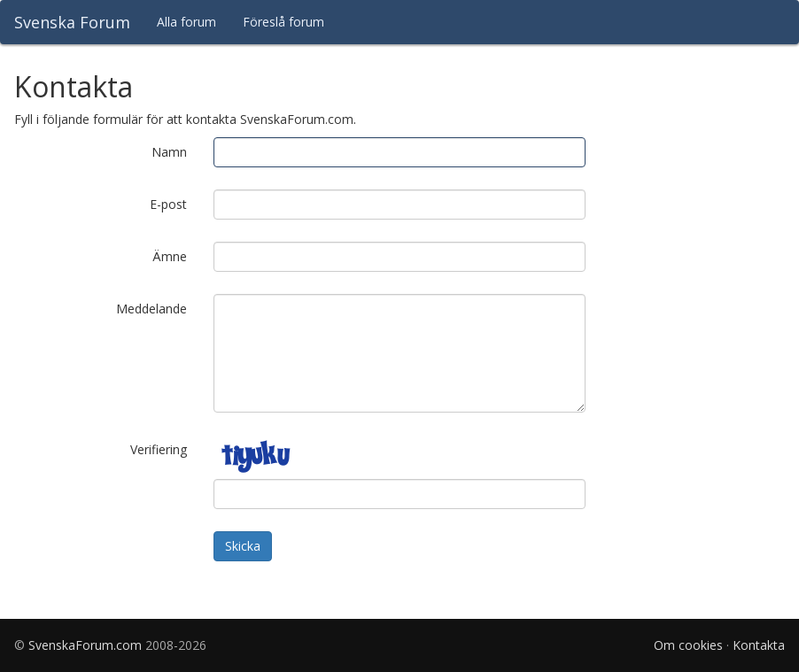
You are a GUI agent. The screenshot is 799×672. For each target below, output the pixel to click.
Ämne (170, 256)
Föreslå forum (283, 22)
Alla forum (186, 22)
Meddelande (151, 309)
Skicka (243, 546)
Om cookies (688, 645)
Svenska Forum (72, 22)
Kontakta (759, 645)
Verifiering (159, 449)
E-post (168, 204)
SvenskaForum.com (85, 645)
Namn (169, 152)
